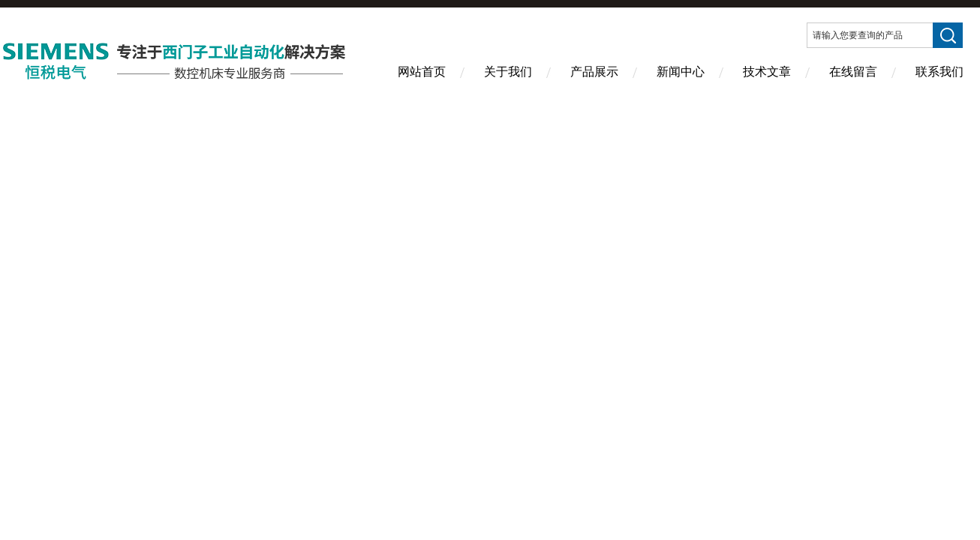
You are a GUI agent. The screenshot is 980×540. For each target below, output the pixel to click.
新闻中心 (681, 72)
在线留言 (853, 72)
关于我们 (508, 72)
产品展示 (594, 72)
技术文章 (767, 72)
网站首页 (422, 72)
